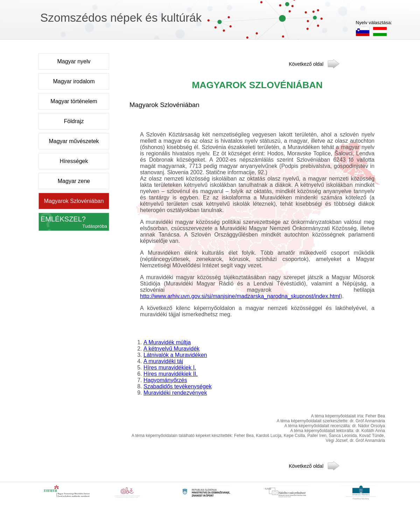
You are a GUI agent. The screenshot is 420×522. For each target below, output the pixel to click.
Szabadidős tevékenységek (178, 386)
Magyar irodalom (74, 81)
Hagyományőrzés (165, 380)
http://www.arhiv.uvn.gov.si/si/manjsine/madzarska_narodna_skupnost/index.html (240, 296)
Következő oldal (306, 64)
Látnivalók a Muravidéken (175, 355)
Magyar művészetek (74, 141)
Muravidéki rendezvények (175, 393)
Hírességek (74, 161)
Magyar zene (74, 181)
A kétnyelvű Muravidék (171, 349)
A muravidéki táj (163, 361)
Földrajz (74, 121)
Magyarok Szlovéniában (74, 201)
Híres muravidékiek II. (171, 374)
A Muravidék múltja (167, 342)
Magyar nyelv (74, 61)
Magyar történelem (74, 101)
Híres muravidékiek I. (170, 368)
